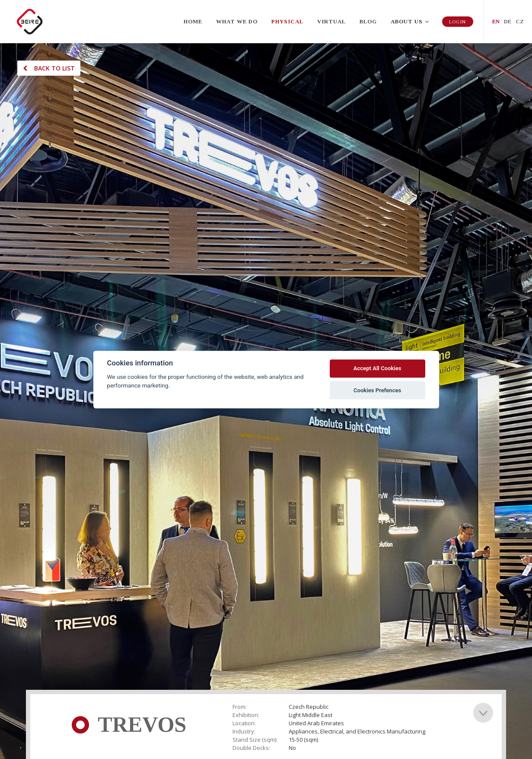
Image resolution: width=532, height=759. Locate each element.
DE (508, 21)
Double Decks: (251, 748)
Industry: (244, 732)
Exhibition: (246, 715)
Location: (244, 723)
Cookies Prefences (377, 390)
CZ (520, 21)
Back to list (49, 68)
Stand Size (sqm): (255, 740)
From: (240, 707)
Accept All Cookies (377, 369)
